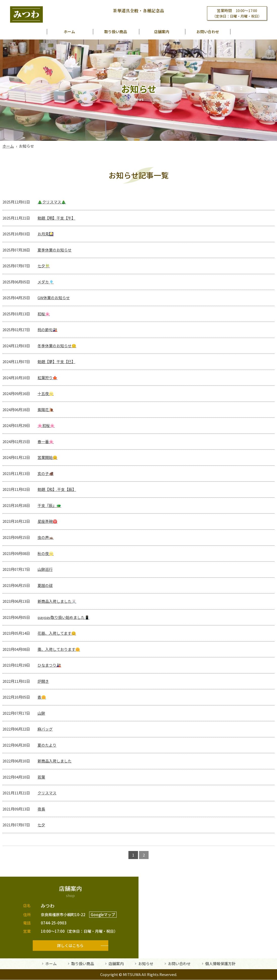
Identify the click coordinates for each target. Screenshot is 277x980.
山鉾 (41, 713)
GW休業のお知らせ (54, 298)
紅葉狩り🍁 (47, 378)
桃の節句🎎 (47, 330)
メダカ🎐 (46, 282)
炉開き (43, 681)
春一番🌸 (46, 441)
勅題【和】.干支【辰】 (57, 489)
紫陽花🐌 (46, 410)
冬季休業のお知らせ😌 (57, 346)
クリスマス (47, 793)
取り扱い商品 (116, 32)
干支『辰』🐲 (49, 505)
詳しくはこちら (70, 945)
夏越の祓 (45, 585)
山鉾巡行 (45, 569)
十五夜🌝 (46, 393)
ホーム (69, 32)
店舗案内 (162, 32)
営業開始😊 (47, 457)
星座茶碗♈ (47, 521)
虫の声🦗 (46, 537)
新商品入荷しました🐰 (57, 601)
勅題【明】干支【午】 (56, 218)
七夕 (41, 825)
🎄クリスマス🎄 (52, 202)
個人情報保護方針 (220, 964)
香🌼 (42, 697)
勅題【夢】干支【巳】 (56, 361)
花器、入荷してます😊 (57, 633)
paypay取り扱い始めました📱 (63, 617)
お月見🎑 (46, 234)
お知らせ (146, 964)
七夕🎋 (44, 266)
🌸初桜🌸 (46, 425)
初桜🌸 (44, 314)
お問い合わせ (208, 32)
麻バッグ (45, 729)
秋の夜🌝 (46, 553)
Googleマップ (103, 914)
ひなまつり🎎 (49, 665)
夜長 (41, 809)
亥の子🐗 (46, 473)
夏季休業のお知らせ (55, 250)
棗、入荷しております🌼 (59, 649)
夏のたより (47, 745)
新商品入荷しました (55, 761)
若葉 (41, 777)
